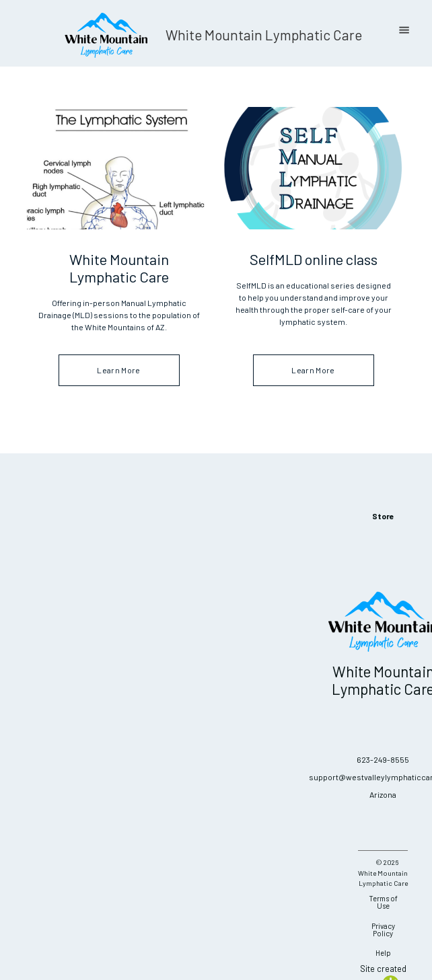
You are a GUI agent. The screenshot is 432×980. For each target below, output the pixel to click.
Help (383, 953)
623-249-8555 (383, 759)
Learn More (119, 370)
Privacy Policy (383, 930)
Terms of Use (383, 902)
